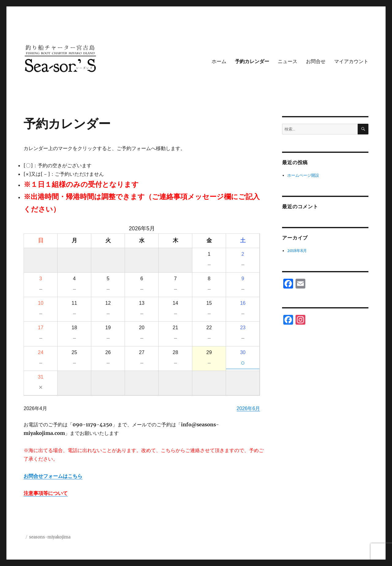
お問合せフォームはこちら (53, 476)
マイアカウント (351, 61)
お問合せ (316, 61)
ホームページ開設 (303, 175)
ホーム (219, 61)
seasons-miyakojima (50, 537)
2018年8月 (297, 251)
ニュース (288, 61)
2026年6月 (249, 408)
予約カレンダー (252, 61)
